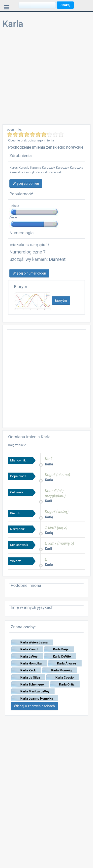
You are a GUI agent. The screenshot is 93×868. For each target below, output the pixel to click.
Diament (57, 259)
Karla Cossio (64, 677)
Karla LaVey (29, 656)
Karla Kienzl (29, 649)
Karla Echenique (32, 684)
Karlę (49, 517)
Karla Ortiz (67, 684)
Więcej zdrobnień (26, 183)
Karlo (49, 565)
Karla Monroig (61, 670)
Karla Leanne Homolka (37, 698)
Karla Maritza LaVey (35, 691)
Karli (48, 501)
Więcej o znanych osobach (34, 706)
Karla (49, 464)
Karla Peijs (61, 649)
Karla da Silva (30, 677)
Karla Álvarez (67, 663)
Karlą (49, 533)
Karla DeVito (62, 656)
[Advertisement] (46, 78)
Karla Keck (28, 670)
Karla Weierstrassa (34, 642)
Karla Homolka (31, 663)
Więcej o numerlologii (29, 273)
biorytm (61, 300)
